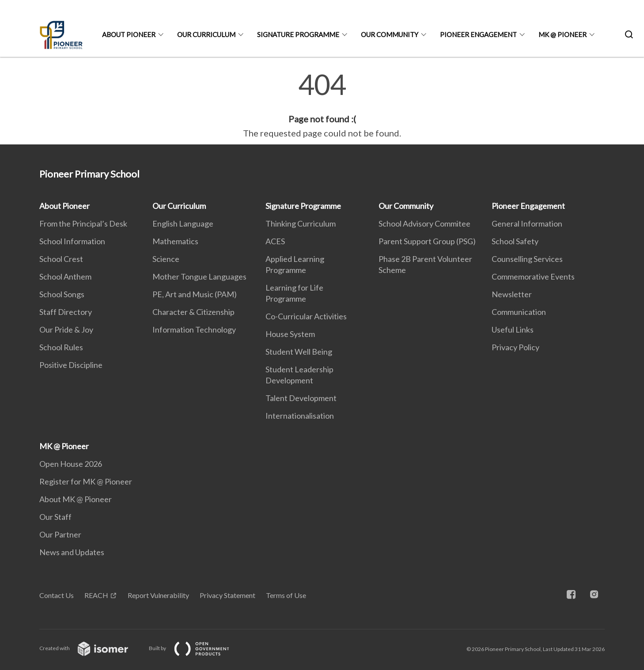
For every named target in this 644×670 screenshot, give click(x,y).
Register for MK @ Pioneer (86, 481)
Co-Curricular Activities (306, 316)
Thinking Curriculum (301, 223)
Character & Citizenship (193, 312)
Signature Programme (298, 34)
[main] (322, 105)
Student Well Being (299, 352)
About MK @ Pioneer (76, 499)
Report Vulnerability (158, 595)
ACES (275, 241)
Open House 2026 (71, 464)
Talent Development (301, 398)
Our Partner (60, 534)
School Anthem (65, 276)
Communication (519, 312)
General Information (527, 223)
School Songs (62, 294)
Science (166, 259)
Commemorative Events (533, 276)
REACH (96, 595)
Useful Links (513, 329)
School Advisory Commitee (424, 223)
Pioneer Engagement (478, 34)
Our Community (390, 34)
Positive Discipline (71, 365)
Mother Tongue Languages (199, 276)
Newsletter (512, 294)
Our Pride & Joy (66, 329)
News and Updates (72, 552)
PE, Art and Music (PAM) (195, 294)
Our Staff (55, 517)
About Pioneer (129, 34)
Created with (91, 648)
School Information (72, 241)
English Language (183, 223)
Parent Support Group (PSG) (427, 241)
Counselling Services (527, 259)
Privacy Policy (515, 347)
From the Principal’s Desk (83, 223)
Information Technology (194, 329)
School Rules (61, 347)
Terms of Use (286, 595)
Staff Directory (66, 312)
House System (290, 334)
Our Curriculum (206, 34)
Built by (196, 648)
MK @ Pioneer (563, 34)
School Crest (61, 259)
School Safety (515, 241)
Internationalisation (300, 416)
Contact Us (57, 595)
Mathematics (175, 241)
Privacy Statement (227, 595)
